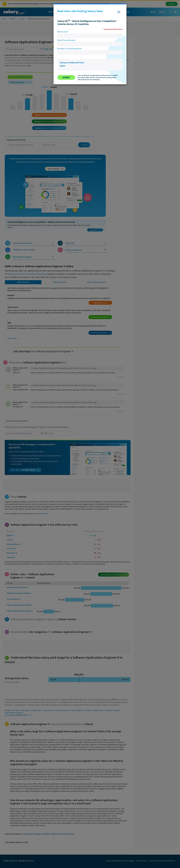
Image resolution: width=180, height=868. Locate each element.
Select (63, 66)
